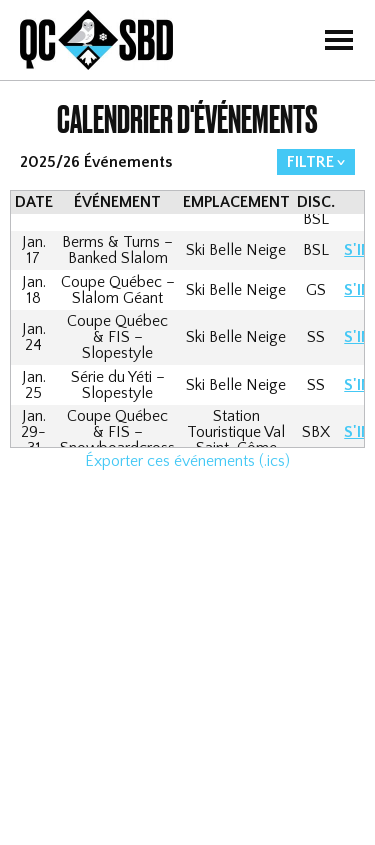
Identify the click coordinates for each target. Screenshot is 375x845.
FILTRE (310, 162)
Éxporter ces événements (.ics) (187, 461)
